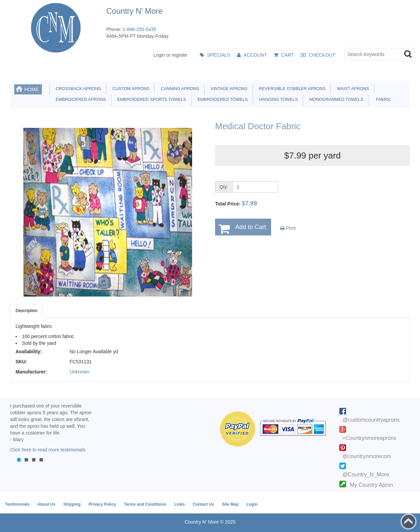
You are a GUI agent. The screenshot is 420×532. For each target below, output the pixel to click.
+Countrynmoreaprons (369, 438)
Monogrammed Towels (335, 100)
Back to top (409, 522)
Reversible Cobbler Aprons (291, 89)
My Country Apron (371, 485)
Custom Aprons (130, 89)
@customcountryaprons (371, 420)
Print (288, 228)
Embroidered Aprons (80, 100)
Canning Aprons (179, 89)
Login (252, 504)
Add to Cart (251, 227)
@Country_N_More (366, 474)
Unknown (79, 372)
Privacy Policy (102, 504)
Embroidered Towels (221, 100)
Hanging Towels (277, 100)
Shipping (72, 504)
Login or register (170, 55)
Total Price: (236, 203)
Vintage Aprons (228, 89)
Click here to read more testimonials (48, 450)
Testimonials (17, 504)
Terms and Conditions (145, 504)
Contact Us (203, 504)
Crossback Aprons (77, 89)
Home (31, 89)
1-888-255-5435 (139, 29)
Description (27, 311)
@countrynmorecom (367, 456)
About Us (46, 504)
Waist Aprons (352, 89)
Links (179, 504)
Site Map (230, 504)
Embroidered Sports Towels (151, 100)
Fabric (382, 100)
